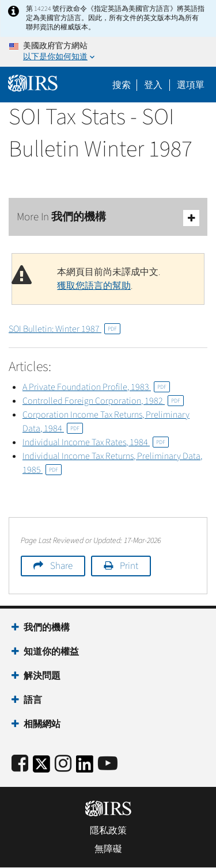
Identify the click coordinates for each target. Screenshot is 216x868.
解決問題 (42, 676)
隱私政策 (108, 831)
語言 (33, 700)
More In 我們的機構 (108, 218)
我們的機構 (47, 628)
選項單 (191, 85)
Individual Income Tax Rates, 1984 (96, 442)
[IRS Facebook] (20, 764)
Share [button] (61, 566)
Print (129, 566)
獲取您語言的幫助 (94, 286)
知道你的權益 (51, 652)
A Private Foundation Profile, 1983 (96, 387)
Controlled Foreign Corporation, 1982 (103, 401)
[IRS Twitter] (41, 768)
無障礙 (108, 849)
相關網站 (42, 724)
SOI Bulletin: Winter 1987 (65, 329)
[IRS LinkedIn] (85, 768)
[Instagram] (63, 764)
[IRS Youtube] (108, 764)
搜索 (122, 85)
